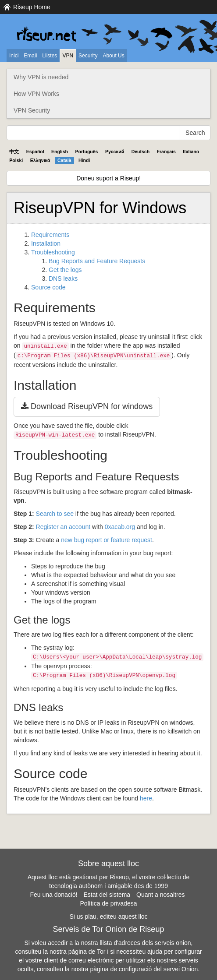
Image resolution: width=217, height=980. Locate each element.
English (60, 152)
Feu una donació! (53, 895)
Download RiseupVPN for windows (87, 406)
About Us (113, 56)
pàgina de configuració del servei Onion (144, 969)
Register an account (63, 527)
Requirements (50, 235)
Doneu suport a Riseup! (108, 178)
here (146, 798)
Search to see (55, 514)
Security (88, 56)
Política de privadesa (109, 903)
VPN (68, 56)
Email (30, 56)
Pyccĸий (115, 152)
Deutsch (141, 152)
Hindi (84, 160)
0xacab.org (120, 527)
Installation (46, 243)
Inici (14, 56)
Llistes (50, 56)
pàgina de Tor (87, 952)
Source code (48, 287)
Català (64, 160)
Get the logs (65, 270)
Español (35, 152)
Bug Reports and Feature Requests (97, 261)
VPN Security (32, 110)
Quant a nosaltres (161, 895)
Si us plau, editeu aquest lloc (108, 917)
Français (166, 152)
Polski (16, 160)
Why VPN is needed (41, 77)
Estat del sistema (107, 895)
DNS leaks (63, 278)
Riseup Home (32, 7)
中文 (14, 152)
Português (87, 152)
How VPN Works (36, 94)
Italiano (191, 152)
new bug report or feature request (107, 540)
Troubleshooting (53, 252)
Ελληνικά (40, 160)
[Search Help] (93, 133)
